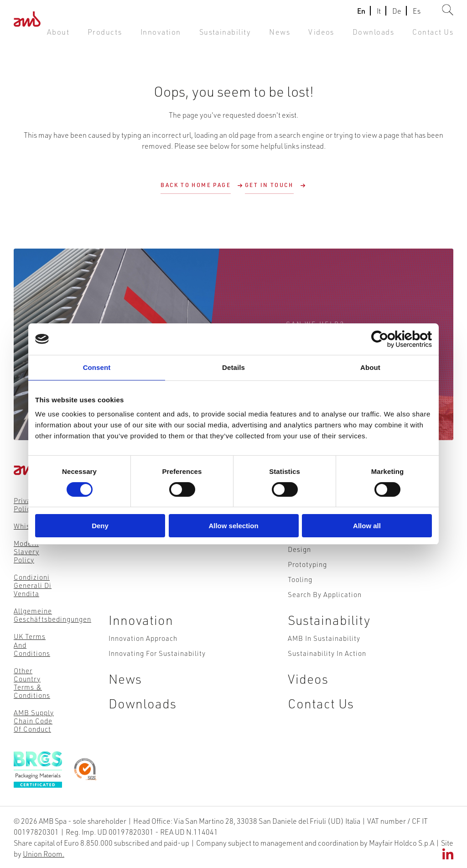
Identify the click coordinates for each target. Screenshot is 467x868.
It (379, 15)
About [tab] (370, 367)
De (397, 15)
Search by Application (325, 613)
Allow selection (233, 526)
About (101, 36)
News (298, 36)
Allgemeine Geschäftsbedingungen (52, 615)
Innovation (193, 36)
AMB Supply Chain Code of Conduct (34, 720)
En (361, 15)
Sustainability (249, 36)
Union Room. (44, 853)
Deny (100, 526)
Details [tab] (233, 367)
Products (143, 36)
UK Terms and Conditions (32, 645)
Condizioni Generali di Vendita (33, 585)
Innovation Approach (143, 659)
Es (417, 15)
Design (299, 561)
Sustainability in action (327, 676)
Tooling (300, 596)
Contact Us (436, 36)
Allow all (367, 526)
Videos (336, 36)
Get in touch (269, 185)
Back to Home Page (196, 185)
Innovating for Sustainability (157, 676)
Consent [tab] (97, 367)
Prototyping (307, 578)
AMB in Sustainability (324, 659)
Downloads (383, 36)
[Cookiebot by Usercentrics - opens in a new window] (392, 339)
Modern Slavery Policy (26, 551)
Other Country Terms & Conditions (32, 682)
